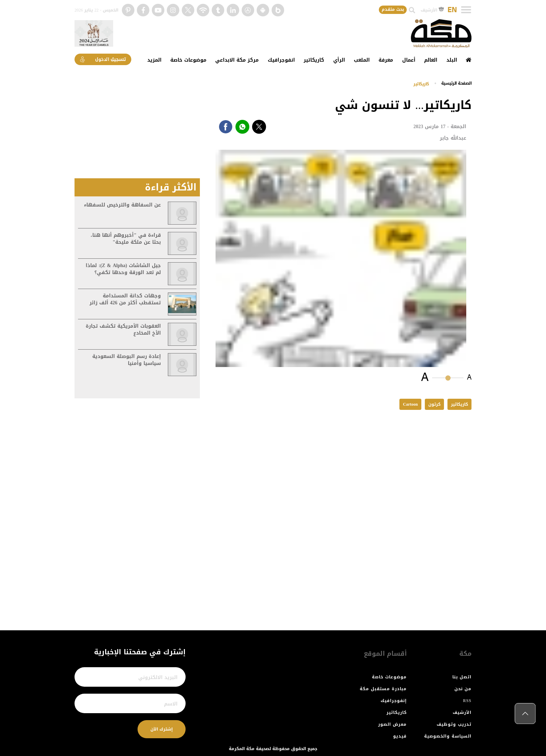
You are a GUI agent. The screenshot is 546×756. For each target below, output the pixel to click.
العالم (431, 60)
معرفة (386, 60)
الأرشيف (432, 10)
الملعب (362, 60)
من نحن (463, 689)
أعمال (409, 60)
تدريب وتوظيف (454, 724)
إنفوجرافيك (394, 701)
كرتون (434, 404)
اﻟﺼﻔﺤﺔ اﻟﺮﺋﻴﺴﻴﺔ (457, 83)
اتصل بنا (462, 677)
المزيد (154, 60)
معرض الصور (392, 724)
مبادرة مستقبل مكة (383, 689)
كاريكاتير (314, 60)
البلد (452, 60)
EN (452, 10)
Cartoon (410, 404)
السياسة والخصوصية (448, 736)
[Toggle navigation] (466, 10)
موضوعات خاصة (188, 60)
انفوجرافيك (281, 60)
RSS (467, 701)
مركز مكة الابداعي (237, 60)
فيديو (400, 736)
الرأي (339, 60)
